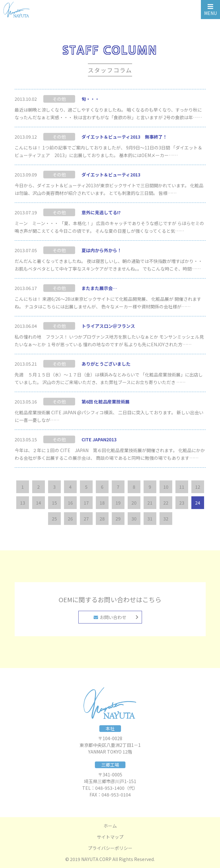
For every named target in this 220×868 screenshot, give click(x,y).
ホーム (110, 826)
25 (54, 519)
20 (134, 503)
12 (198, 487)
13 (23, 503)
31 (150, 519)
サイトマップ (110, 837)
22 (166, 503)
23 (182, 503)
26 (70, 519)
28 (102, 519)
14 (39, 503)
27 (86, 519)
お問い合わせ (110, 617)
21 (150, 503)
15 (54, 503)
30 (134, 519)
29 (118, 519)
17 (86, 503)
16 (70, 503)
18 (102, 503)
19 (118, 503)
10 (166, 487)
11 (182, 487)
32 (166, 519)
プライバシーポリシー (110, 848)
